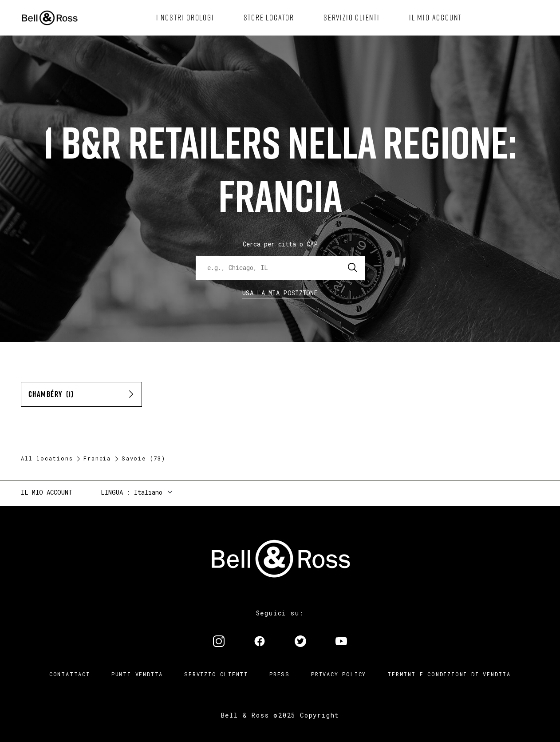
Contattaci (70, 674)
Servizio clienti (216, 674)
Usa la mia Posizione (280, 293)
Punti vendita (137, 674)
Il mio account (47, 492)
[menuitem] (185, 18)
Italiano (148, 492)
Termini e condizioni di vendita (449, 674)
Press (280, 674)
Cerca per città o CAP (280, 244)
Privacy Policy (339, 674)
